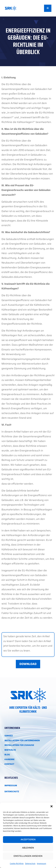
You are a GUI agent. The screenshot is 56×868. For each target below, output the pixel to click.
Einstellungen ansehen (28, 856)
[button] (52, 806)
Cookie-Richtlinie (17, 863)
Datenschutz (30, 863)
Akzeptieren (28, 839)
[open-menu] (48, 8)
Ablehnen (28, 848)
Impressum (42, 863)
